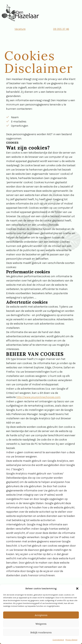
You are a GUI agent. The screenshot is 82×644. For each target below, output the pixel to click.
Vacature (20, 29)
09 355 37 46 (61, 29)
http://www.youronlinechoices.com (38, 397)
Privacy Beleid (71, 640)
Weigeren (41, 624)
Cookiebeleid (58, 640)
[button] (77, 589)
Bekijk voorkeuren (41, 632)
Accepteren (41, 615)
